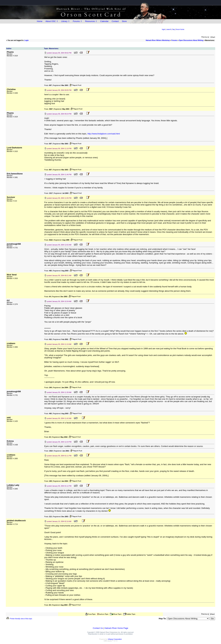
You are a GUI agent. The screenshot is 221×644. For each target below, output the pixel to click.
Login (27, 40)
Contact (115, 21)
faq (174, 29)
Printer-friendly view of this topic (19, 619)
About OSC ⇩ (52, 21)
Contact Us (98, 628)
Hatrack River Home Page (116, 628)
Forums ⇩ (77, 21)
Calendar (104, 21)
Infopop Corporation (115, 639)
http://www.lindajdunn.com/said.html (104, 134)
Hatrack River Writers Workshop (158, 40)
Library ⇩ (65, 21)
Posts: (48, 85)
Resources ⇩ (91, 21)
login (164, 29)
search (169, 29)
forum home (180, 29)
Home (40, 21)
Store (124, 21)
